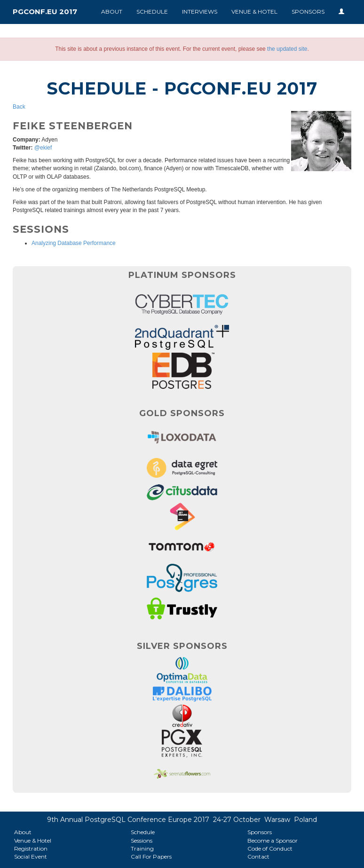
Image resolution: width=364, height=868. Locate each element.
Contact (258, 856)
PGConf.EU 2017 (45, 12)
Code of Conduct (270, 848)
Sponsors (308, 12)
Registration (31, 848)
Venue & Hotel (254, 12)
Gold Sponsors (182, 413)
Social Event (31, 856)
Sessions (142, 840)
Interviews (200, 12)
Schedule (152, 12)
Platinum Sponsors (182, 275)
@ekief (43, 148)
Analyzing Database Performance (74, 243)
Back (19, 107)
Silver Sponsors (182, 646)
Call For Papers (151, 856)
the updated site (287, 49)
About (112, 12)
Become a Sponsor (273, 840)
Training (142, 848)
